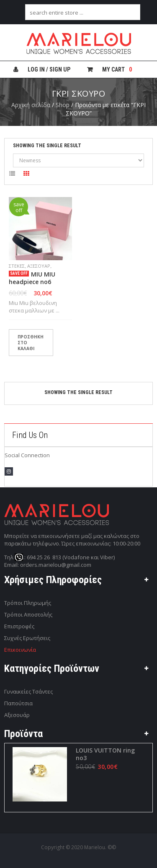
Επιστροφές (19, 626)
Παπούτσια (18, 703)
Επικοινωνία (20, 650)
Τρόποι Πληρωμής (28, 603)
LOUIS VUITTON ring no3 (105, 754)
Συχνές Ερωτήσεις (27, 638)
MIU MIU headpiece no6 (32, 278)
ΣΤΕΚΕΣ (17, 266)
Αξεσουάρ (39, 266)
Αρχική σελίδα (31, 105)
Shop (63, 105)
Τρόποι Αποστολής (28, 615)
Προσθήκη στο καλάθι (31, 343)
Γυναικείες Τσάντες (28, 691)
